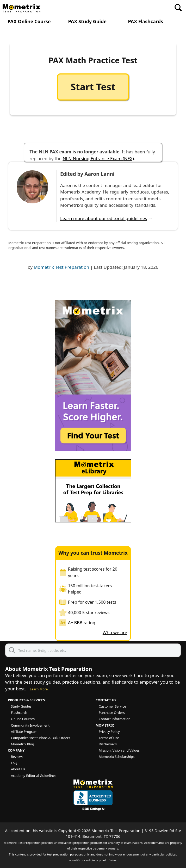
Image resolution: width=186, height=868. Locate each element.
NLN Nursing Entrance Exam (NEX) (98, 158)
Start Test (93, 87)
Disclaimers (108, 744)
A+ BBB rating (82, 623)
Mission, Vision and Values (119, 750)
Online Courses (23, 719)
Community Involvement (30, 725)
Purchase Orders (112, 713)
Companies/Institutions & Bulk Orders (41, 738)
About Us (18, 769)
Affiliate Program (24, 732)
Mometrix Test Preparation (61, 267)
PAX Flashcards (146, 22)
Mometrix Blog (23, 744)
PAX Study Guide (87, 22)
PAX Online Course (29, 22)
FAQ (14, 763)
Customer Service (112, 706)
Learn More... (40, 689)
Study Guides (21, 706)
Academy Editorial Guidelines (34, 776)
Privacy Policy (109, 732)
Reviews (17, 757)
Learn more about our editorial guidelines (104, 218)
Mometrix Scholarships (117, 757)
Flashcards (19, 713)
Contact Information (115, 719)
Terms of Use (109, 738)
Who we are (115, 632)
